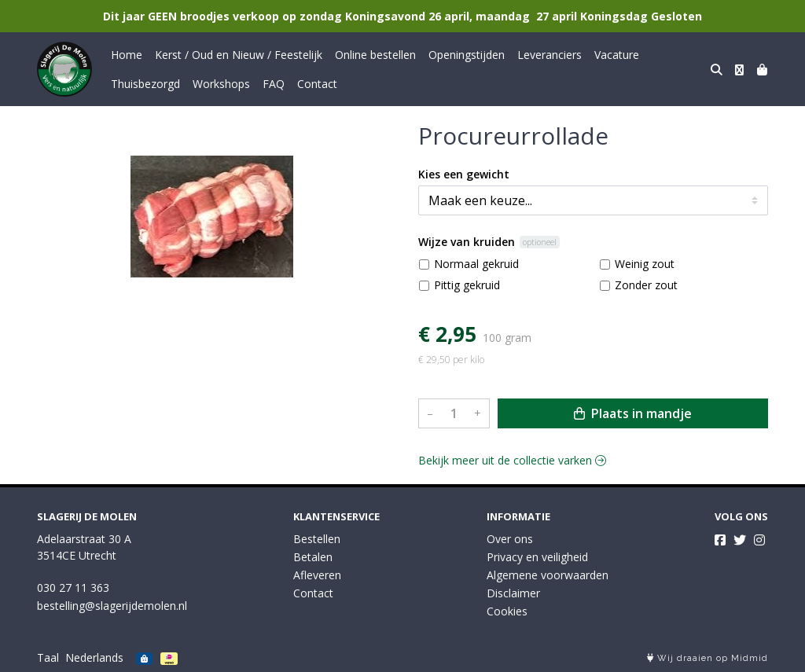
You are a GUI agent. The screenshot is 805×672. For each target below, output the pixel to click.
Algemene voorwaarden (548, 575)
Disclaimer (513, 593)
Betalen (313, 557)
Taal (48, 657)
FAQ (274, 84)
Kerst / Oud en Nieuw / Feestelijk (239, 55)
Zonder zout (646, 285)
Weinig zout (645, 264)
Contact (317, 84)
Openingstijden (467, 55)
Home (127, 55)
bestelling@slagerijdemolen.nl (112, 606)
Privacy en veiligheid (537, 557)
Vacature (617, 55)
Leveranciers (550, 55)
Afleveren (317, 575)
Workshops (221, 84)
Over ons (510, 539)
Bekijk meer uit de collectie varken (512, 460)
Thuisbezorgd (145, 84)
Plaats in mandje (633, 413)
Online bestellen (375, 55)
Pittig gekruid (467, 285)
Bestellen (317, 539)
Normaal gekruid (476, 264)
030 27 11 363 (73, 588)
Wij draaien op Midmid (708, 658)
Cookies (507, 611)
